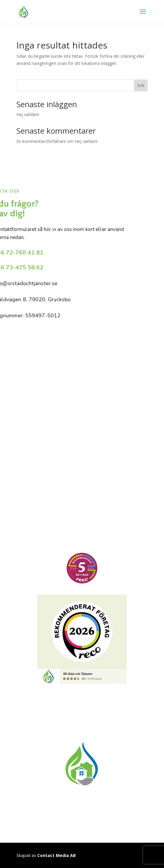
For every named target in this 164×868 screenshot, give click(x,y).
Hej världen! (28, 114)
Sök (141, 85)
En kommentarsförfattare (41, 141)
